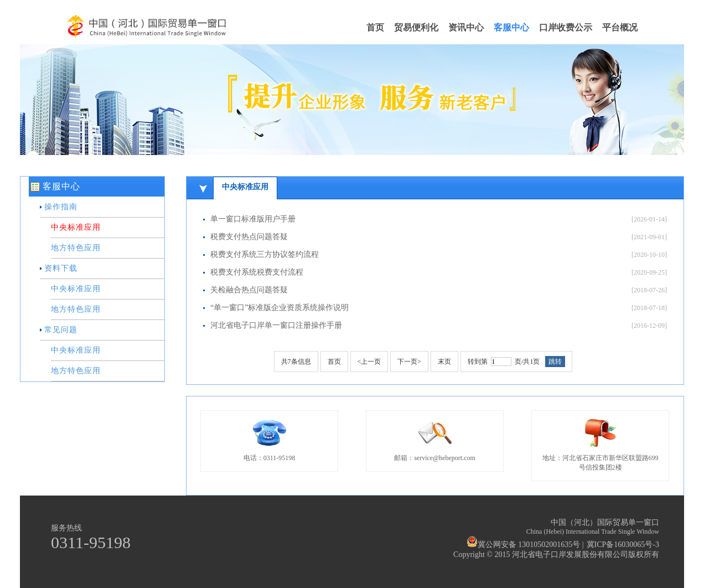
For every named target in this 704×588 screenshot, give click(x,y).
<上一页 (369, 362)
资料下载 (61, 268)
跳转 (555, 362)
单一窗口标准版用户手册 (253, 219)
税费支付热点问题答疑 (249, 237)
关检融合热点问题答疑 (249, 290)
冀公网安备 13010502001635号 (524, 545)
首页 (375, 27)
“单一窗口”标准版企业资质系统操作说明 (279, 308)
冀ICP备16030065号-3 (623, 545)
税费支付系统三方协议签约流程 (265, 254)
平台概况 (620, 27)
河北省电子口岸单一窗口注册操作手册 (276, 325)
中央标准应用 (76, 227)
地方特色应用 (76, 248)
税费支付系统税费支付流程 (257, 272)
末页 (444, 362)
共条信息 (296, 362)
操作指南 (61, 207)
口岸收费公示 (566, 27)
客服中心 (511, 27)
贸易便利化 (416, 27)
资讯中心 (466, 27)
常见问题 (61, 330)
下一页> (409, 362)
